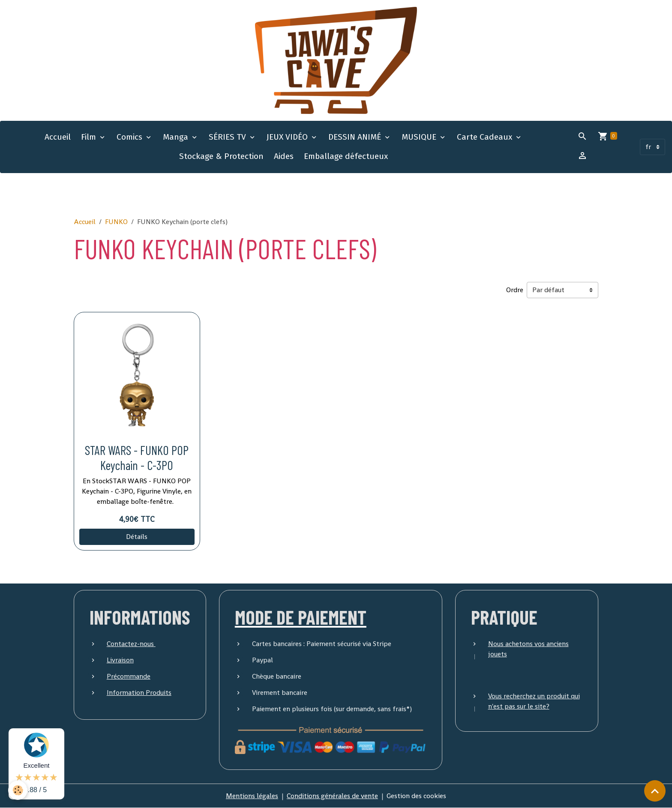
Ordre (515, 290)
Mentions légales (252, 796)
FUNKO (116, 222)
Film (90, 137)
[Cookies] (18, 790)
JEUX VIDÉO (288, 137)
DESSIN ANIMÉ (356, 137)
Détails (137, 537)
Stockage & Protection (221, 156)
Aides (284, 156)
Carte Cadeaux (486, 137)
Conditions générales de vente (332, 796)
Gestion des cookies (416, 796)
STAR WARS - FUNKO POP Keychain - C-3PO (137, 458)
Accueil (58, 137)
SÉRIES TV (228, 137)
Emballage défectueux (346, 156)
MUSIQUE (420, 137)
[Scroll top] (655, 791)
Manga (177, 137)
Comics (130, 137)
